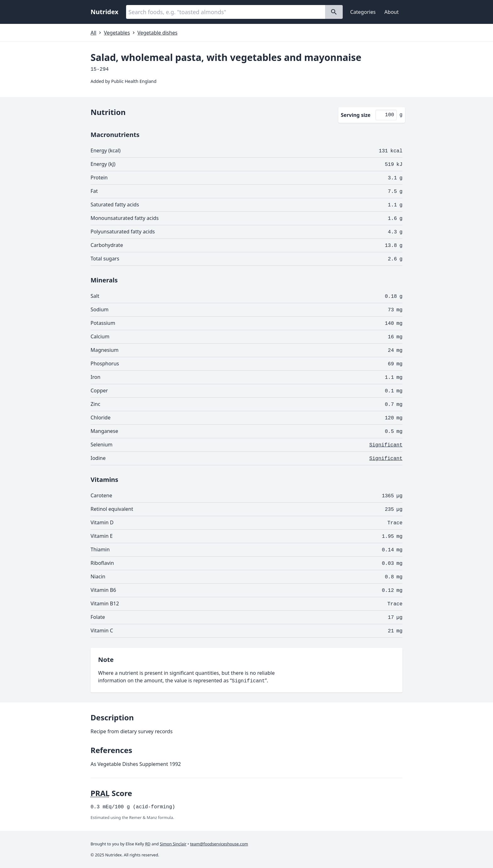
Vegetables (117, 33)
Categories (363, 12)
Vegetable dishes (157, 33)
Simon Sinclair (173, 844)
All (93, 33)
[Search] (334, 12)
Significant (386, 445)
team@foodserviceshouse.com (219, 844)
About (392, 12)
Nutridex (105, 12)
